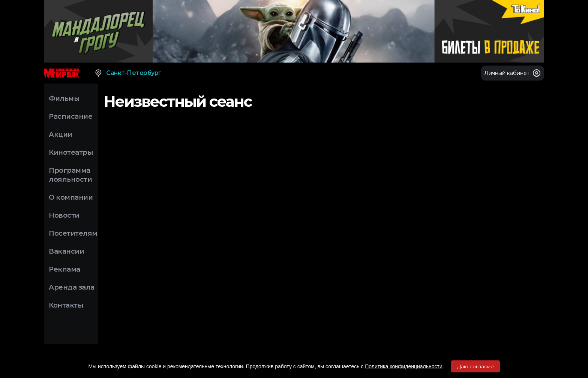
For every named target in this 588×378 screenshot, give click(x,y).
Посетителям (73, 233)
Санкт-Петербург (128, 73)
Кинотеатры (71, 152)
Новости (64, 215)
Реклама (64, 269)
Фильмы (64, 99)
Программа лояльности (70, 175)
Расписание (70, 117)
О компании (71, 197)
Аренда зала (72, 287)
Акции (61, 134)
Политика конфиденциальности (404, 366)
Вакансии (66, 251)
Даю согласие (475, 366)
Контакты (66, 305)
